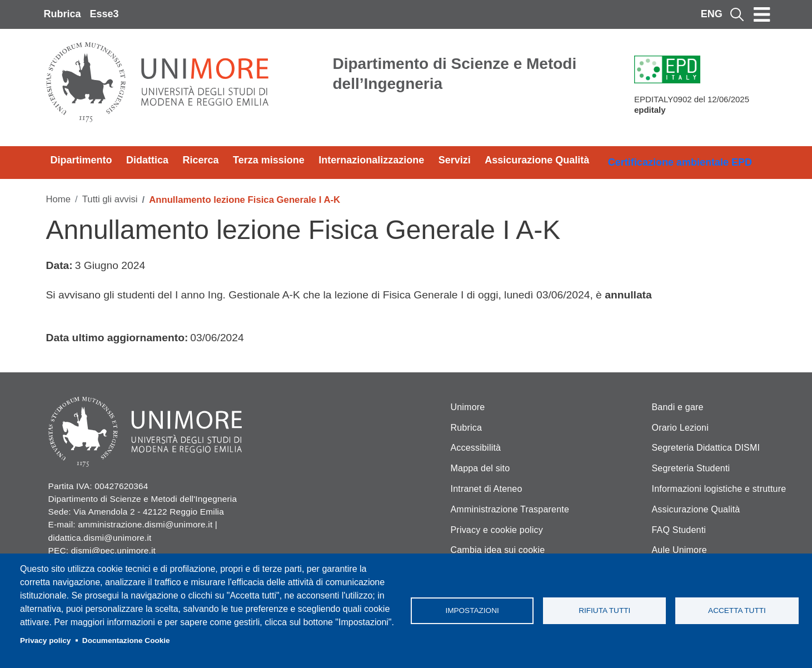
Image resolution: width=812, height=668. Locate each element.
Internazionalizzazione (371, 160)
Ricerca (201, 160)
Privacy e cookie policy (497, 530)
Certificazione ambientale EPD (680, 162)
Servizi (455, 160)
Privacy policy (45, 640)
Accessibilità (476, 448)
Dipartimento (81, 160)
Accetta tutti (737, 610)
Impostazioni (472, 610)
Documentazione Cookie (126, 640)
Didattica (147, 160)
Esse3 (104, 14)
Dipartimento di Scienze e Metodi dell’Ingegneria (455, 74)
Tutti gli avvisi (110, 199)
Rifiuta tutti (604, 610)
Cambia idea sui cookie (498, 550)
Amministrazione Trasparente (510, 509)
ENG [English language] (712, 14)
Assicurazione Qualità (537, 160)
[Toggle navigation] (762, 14)
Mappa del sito (480, 468)
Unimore (468, 407)
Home (59, 199)
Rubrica (63, 14)
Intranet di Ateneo (487, 489)
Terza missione (269, 160)
